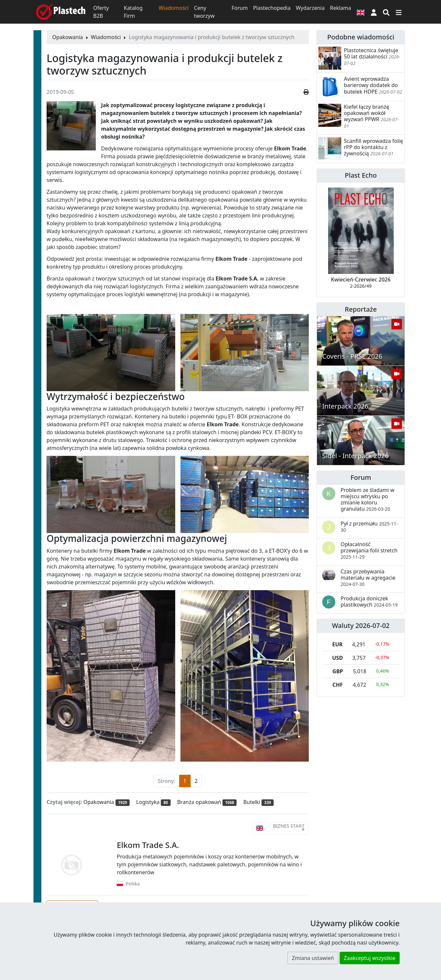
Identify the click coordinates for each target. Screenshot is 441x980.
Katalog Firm (133, 12)
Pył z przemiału (369, 526)
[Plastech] (61, 12)
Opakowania (68, 37)
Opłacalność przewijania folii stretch (369, 550)
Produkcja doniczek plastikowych (369, 601)
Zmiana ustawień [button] (313, 958)
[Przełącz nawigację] (399, 12)
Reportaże (361, 309)
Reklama (340, 8)
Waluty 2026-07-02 (361, 625)
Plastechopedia (272, 8)
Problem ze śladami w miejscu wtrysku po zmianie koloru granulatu (367, 500)
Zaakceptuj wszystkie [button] (370, 958)
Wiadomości (174, 8)
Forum (240, 8)
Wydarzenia (310, 8)
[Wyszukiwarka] (386, 12)
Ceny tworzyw (204, 12)
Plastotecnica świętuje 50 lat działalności (371, 53)
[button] (374, 12)
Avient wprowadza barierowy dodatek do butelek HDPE (371, 85)
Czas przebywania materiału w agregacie (368, 578)
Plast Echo (361, 175)
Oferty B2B (101, 12)
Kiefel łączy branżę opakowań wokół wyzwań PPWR (367, 113)
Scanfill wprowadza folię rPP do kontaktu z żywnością (373, 147)
